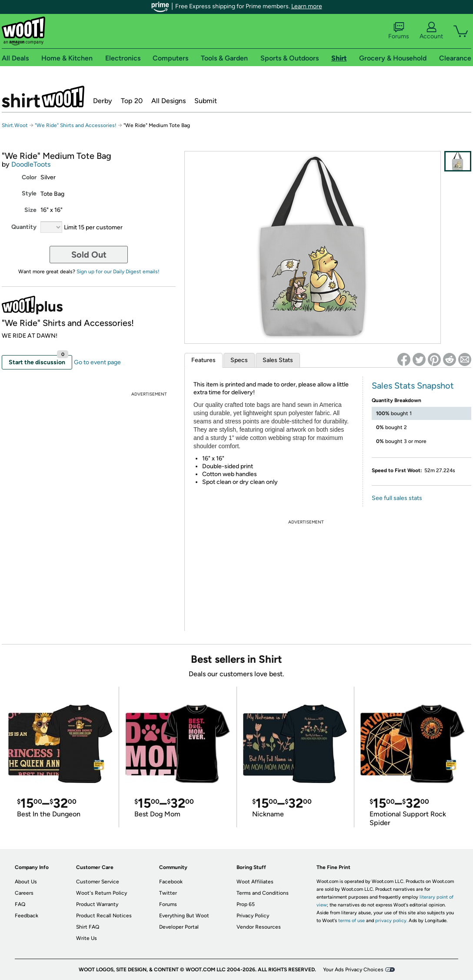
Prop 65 (246, 904)
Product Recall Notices (104, 916)
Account (431, 31)
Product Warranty (97, 904)
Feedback (27, 916)
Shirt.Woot (43, 97)
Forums (399, 31)
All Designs (168, 101)
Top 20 (132, 101)
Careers (24, 893)
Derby (103, 101)
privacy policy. (391, 921)
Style (29, 193)
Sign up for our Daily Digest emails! (118, 272)
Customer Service (98, 882)
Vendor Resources (259, 927)
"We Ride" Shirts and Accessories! (76, 125)
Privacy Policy (253, 916)
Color (29, 177)
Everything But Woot (184, 916)
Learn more (307, 6)
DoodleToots (31, 164)
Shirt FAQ (88, 927)
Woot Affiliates (255, 882)
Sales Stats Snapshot (413, 386)
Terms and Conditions (263, 893)
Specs (239, 360)
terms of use (351, 921)
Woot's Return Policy (102, 893)
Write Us (87, 938)
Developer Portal (179, 927)
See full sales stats (397, 498)
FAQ (20, 904)
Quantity (24, 227)
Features (203, 360)
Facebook (171, 882)
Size (30, 210)
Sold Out (89, 255)
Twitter (168, 893)
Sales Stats (278, 360)
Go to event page (97, 362)
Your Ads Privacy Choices (353, 970)
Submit (206, 101)
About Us (26, 882)
